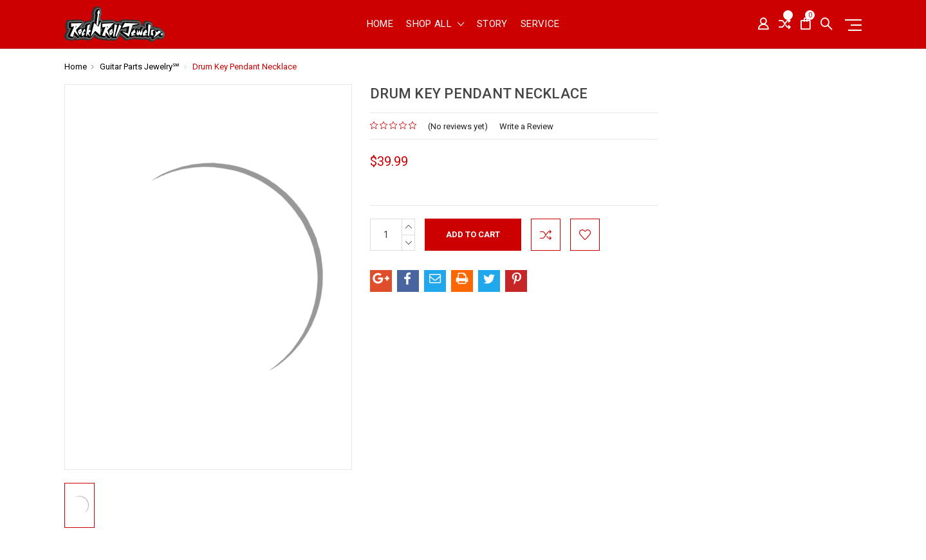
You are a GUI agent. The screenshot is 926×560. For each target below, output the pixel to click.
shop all (435, 24)
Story (492, 24)
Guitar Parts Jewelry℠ (140, 67)
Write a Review (526, 126)
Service (540, 24)
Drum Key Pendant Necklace (245, 67)
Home (380, 24)
